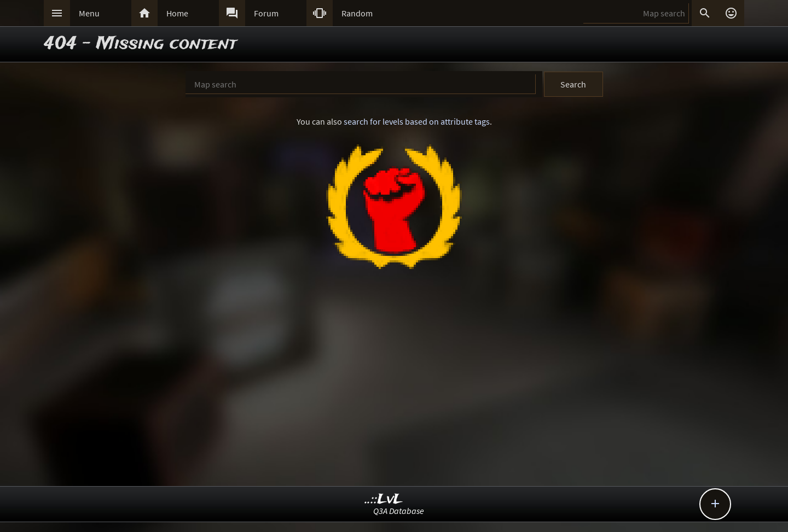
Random (357, 13)
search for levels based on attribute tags (417, 121)
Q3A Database (399, 511)
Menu (89, 13)
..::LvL (384, 499)
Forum (266, 13)
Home (177, 13)
